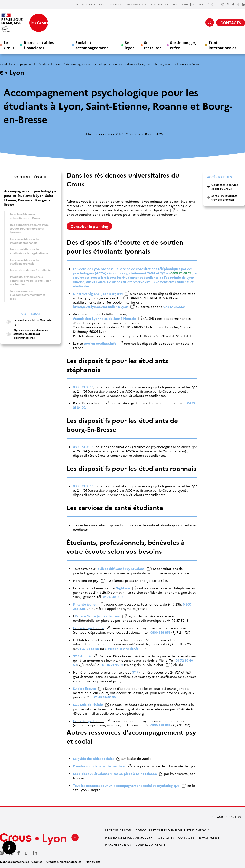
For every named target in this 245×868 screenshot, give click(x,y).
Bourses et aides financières (39, 45)
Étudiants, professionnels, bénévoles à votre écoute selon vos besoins (31, 280)
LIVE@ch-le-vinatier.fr (122, 649)
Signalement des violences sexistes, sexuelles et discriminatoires (26, 334)
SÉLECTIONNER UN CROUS (90, 5)
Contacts (186, 837)
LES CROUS (115, 5)
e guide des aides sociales (94, 759)
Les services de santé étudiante (30, 270)
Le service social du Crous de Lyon (28, 322)
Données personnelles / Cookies (21, 861)
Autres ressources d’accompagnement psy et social (28, 294)
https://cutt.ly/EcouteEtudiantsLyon (101, 307)
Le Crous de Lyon (118, 830)
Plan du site (93, 861)
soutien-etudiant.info (100, 343)
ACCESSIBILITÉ (203, 4)
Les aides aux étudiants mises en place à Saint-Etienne (115, 774)
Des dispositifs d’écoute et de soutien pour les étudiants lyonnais (29, 228)
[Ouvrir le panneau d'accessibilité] (9, 847)
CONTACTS (231, 23)
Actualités (165, 837)
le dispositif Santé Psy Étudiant (120, 569)
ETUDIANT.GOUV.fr (136, 5)
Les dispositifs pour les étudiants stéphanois (25, 241)
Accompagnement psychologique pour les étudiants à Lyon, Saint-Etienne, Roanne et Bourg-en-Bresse (30, 198)
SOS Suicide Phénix (88, 705)
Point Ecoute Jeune (88, 403)
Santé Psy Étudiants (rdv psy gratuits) (224, 197)
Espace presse (209, 837)
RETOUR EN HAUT (224, 817)
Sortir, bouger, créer (183, 45)
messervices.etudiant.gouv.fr (129, 837)
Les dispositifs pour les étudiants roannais (25, 262)
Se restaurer (153, 45)
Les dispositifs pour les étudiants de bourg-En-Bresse (29, 251)
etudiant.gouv (199, 830)
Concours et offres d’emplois (159, 830)
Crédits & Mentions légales (64, 861)
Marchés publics (118, 844)
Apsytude (161, 210)
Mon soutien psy (86, 581)
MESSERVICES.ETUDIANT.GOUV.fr (169, 5)
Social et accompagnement (92, 45)
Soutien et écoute (51, 64)
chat (160, 665)
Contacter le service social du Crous (225, 186)
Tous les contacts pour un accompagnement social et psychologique (126, 785)
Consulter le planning (89, 226)
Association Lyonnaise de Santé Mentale (104, 319)
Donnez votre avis (150, 844)
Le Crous (9, 45)
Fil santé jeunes (85, 604)
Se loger (129, 45)
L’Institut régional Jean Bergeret (98, 294)
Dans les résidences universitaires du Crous (25, 216)
